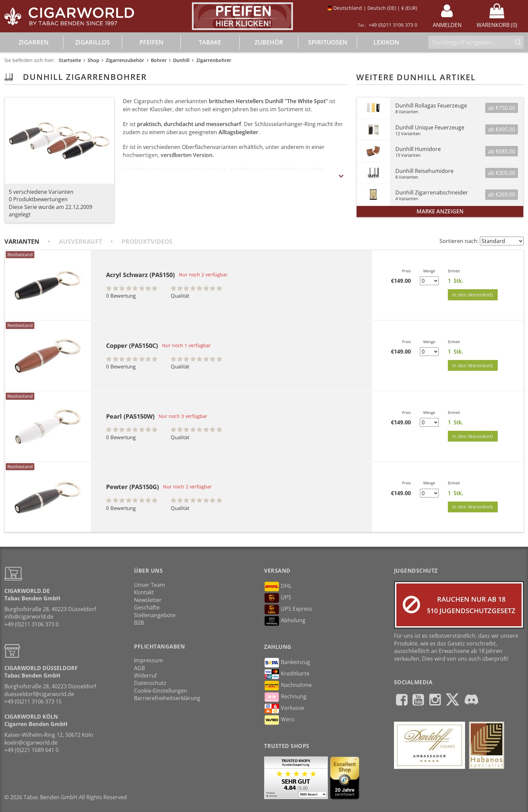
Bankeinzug (287, 663)
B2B (139, 623)
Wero (279, 720)
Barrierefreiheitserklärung (167, 698)
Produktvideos (147, 241)
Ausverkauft (80, 241)
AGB (139, 668)
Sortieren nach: (459, 241)
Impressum (148, 660)
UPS (278, 598)
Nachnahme (288, 686)
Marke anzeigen (440, 211)
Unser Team (150, 585)
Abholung (285, 621)
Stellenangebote (155, 615)
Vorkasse (284, 709)
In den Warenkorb (473, 295)
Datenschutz (150, 683)
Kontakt (144, 592)
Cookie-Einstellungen (161, 691)
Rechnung (285, 697)
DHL (278, 587)
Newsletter (148, 600)
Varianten (22, 241)
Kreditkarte (287, 674)
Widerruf (145, 675)
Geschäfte (147, 607)
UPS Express (288, 609)
